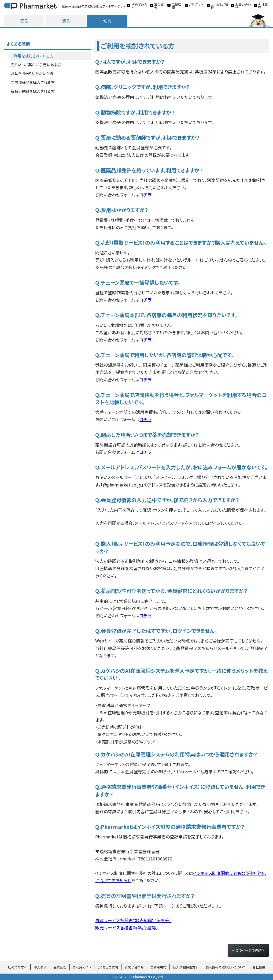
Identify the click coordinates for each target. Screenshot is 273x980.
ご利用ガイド (82, 967)
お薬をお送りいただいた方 (32, 73)
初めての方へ (18, 967)
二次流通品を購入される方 (33, 82)
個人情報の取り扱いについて (226, 967)
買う (66, 21)
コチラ (145, 195)
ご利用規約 (158, 967)
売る (24, 21)
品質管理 (60, 967)
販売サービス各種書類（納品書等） (127, 927)
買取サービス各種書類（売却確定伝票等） (133, 920)
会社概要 (259, 967)
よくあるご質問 (108, 967)
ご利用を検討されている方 (32, 56)
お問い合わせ (134, 967)
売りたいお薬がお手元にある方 (36, 65)
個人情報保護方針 (186, 967)
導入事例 (40, 967)
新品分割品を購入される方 (33, 91)
